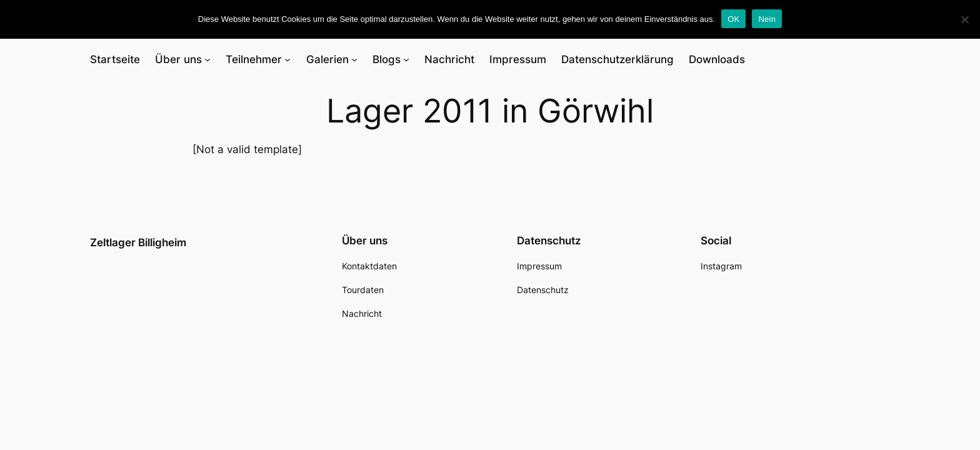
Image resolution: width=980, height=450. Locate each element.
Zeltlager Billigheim (138, 242)
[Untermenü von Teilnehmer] (287, 59)
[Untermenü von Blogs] (406, 59)
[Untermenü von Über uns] (207, 59)
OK (733, 19)
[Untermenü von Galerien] (354, 59)
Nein (767, 19)
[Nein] (964, 19)
